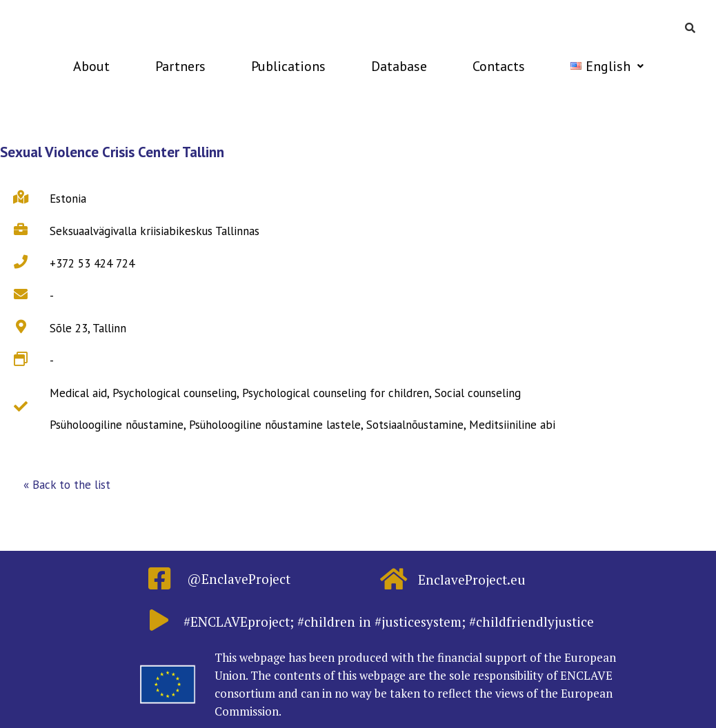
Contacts (499, 66)
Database (399, 66)
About (91, 66)
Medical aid (78, 393)
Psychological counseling (175, 393)
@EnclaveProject (239, 579)
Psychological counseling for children (336, 393)
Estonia (68, 199)
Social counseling (478, 393)
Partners (180, 66)
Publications (288, 66)
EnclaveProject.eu (472, 579)
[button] (67, 485)
